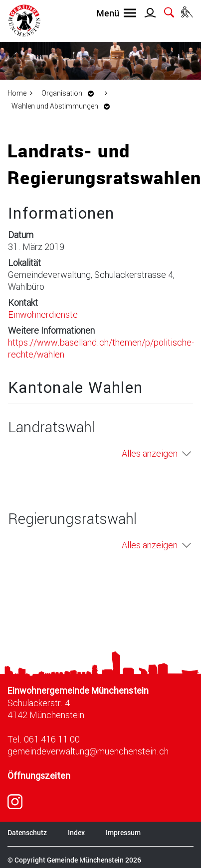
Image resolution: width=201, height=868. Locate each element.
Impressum (123, 832)
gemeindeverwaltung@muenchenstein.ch (88, 751)
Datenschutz (27, 832)
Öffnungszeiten (39, 776)
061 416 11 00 (52, 739)
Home (17, 93)
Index (76, 832)
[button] (70, 93)
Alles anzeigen (150, 453)
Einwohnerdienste (43, 314)
